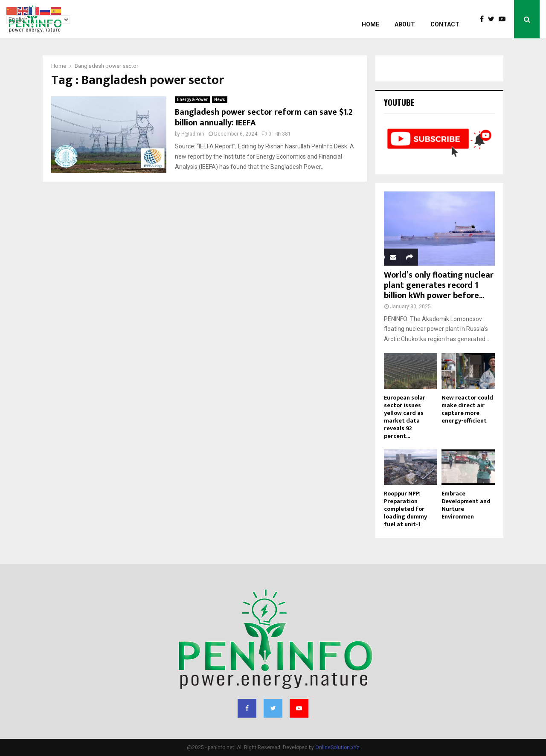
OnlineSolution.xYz (337, 747)
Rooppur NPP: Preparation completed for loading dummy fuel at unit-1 (405, 509)
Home (370, 24)
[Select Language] (38, 20)
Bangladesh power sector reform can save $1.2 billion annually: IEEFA (264, 117)
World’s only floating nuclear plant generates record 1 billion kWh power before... (439, 285)
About (405, 24)
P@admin (193, 134)
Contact (445, 24)
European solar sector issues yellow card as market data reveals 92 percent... (405, 417)
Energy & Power (192, 100)
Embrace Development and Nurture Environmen (466, 505)
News (220, 100)
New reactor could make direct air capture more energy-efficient (467, 409)
